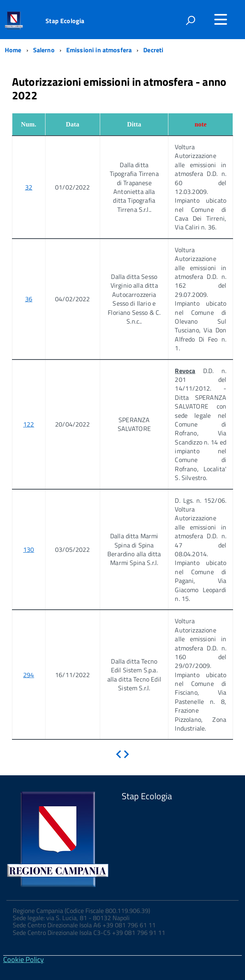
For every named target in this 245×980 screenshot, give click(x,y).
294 (29, 675)
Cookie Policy (24, 959)
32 (29, 187)
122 (29, 424)
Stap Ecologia (65, 21)
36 (29, 299)
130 (29, 549)
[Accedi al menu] (221, 20)
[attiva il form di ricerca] (190, 20)
